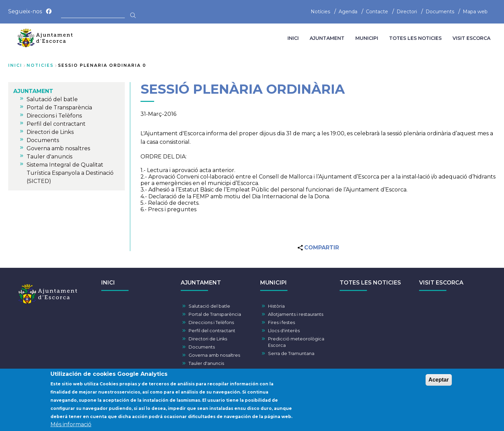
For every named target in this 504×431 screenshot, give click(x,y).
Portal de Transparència (215, 314)
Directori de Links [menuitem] (50, 132)
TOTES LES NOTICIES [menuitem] (415, 38)
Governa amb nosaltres (214, 355)
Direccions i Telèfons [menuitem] (54, 116)
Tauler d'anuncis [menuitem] (49, 157)
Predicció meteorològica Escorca (296, 342)
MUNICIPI (273, 283)
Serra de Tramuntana (291, 353)
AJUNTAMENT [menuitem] (327, 38)
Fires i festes (281, 322)
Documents (440, 12)
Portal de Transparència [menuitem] (59, 107)
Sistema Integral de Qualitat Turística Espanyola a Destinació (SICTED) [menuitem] (70, 173)
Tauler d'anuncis (206, 363)
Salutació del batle (209, 306)
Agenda (348, 12)
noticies (40, 65)
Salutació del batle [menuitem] (52, 99)
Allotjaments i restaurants (296, 314)
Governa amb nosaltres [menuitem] (58, 148)
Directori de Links (208, 339)
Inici (15, 65)
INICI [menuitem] (293, 38)
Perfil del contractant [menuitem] (56, 124)
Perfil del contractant (212, 331)
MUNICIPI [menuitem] (367, 38)
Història (276, 306)
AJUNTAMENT (201, 283)
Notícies (320, 12)
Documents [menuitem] (43, 140)
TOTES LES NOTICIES (370, 283)
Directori (407, 12)
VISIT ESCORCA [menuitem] (471, 38)
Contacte (377, 12)
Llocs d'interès (284, 331)
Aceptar (439, 383)
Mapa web (475, 12)
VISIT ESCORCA (441, 283)
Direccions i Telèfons (211, 322)
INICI (108, 283)
